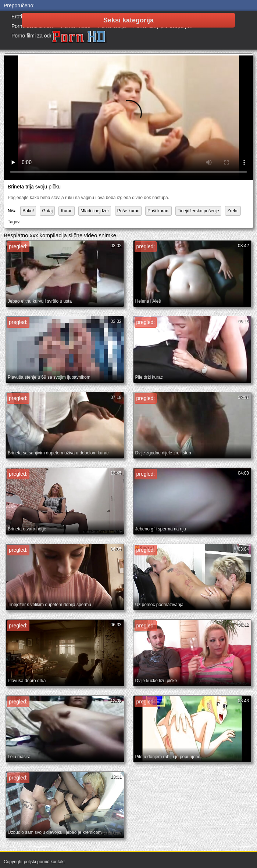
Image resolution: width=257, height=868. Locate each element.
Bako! (28, 211)
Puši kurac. (158, 211)
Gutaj (47, 211)
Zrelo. (233, 211)
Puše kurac (128, 211)
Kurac (66, 211)
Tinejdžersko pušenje (198, 211)
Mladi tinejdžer (95, 211)
